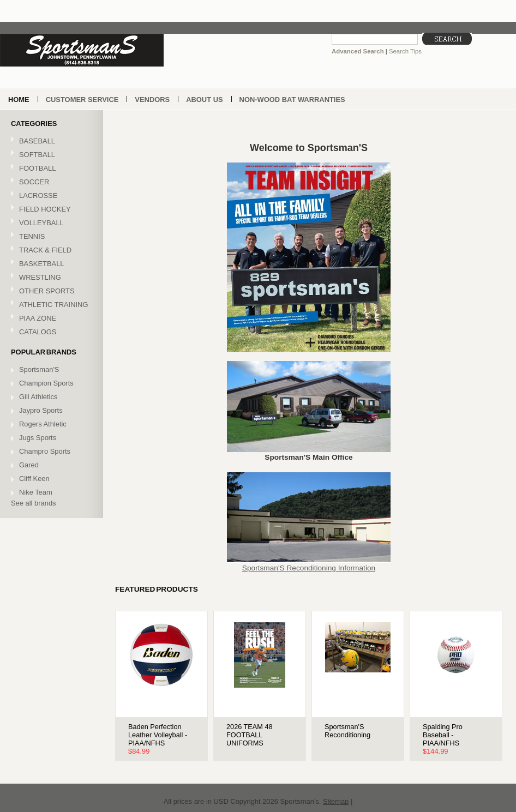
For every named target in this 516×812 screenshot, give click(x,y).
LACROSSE (50, 196)
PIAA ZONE (38, 318)
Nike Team (36, 492)
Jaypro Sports (41, 410)
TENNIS (50, 237)
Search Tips (405, 51)
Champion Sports (46, 383)
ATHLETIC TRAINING (50, 305)
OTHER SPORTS (50, 291)
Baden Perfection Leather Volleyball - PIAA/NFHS (158, 735)
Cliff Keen (34, 479)
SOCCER (50, 182)
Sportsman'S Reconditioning (347, 731)
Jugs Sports (38, 438)
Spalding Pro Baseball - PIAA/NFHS (443, 735)
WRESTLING (50, 278)
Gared (29, 465)
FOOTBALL (50, 169)
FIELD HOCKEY (50, 210)
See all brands (34, 503)
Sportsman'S (39, 369)
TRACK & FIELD (50, 251)
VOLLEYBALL (50, 223)
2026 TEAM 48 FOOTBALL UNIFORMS (250, 735)
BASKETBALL (50, 264)
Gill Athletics (38, 397)
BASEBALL (50, 142)
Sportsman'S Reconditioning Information (309, 568)
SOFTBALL (50, 155)
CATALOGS (38, 332)
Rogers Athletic (43, 424)
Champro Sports (45, 451)
